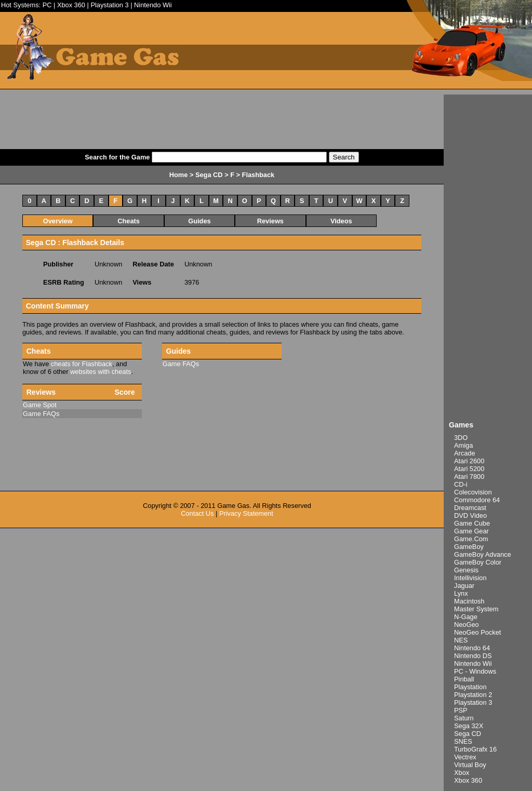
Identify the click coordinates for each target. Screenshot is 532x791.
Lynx (461, 593)
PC (47, 5)
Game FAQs (181, 364)
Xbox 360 (71, 5)
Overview (58, 221)
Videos (341, 221)
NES (461, 640)
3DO (461, 438)
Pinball (464, 679)
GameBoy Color (478, 562)
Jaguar (464, 586)
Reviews (270, 221)
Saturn (464, 718)
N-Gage (466, 617)
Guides (199, 221)
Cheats (129, 221)
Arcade (465, 453)
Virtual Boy (470, 765)
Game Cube (472, 523)
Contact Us (197, 513)
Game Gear (471, 531)
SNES (463, 741)
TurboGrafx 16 (475, 749)
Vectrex (465, 757)
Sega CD (468, 734)
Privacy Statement (246, 513)
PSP (461, 710)
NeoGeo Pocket (477, 632)
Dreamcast (470, 508)
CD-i (461, 484)
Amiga (463, 445)
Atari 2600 (469, 461)
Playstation (470, 687)
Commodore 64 (477, 500)
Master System (476, 609)
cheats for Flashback (82, 364)
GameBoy (469, 547)
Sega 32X (469, 726)
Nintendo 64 (472, 648)
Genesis (466, 570)
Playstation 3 (109, 5)
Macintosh (469, 601)
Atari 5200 (469, 469)
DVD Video (470, 515)
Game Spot (40, 405)
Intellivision (470, 578)
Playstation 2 (473, 695)
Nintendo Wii (153, 5)
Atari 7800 (469, 477)
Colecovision (473, 492)
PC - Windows (475, 671)
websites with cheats (101, 372)
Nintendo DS (473, 656)
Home (179, 175)
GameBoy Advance (483, 554)
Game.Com (471, 539)
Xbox (462, 773)
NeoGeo (467, 625)
